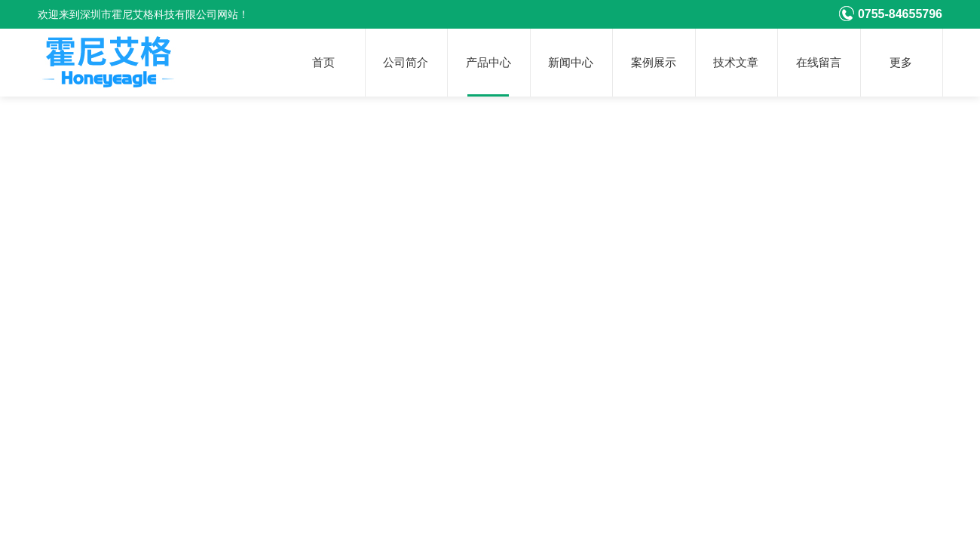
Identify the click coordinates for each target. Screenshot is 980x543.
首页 (323, 63)
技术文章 (736, 63)
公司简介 (406, 63)
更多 (901, 63)
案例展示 (654, 63)
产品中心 (488, 63)
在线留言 (819, 63)
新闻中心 (571, 63)
